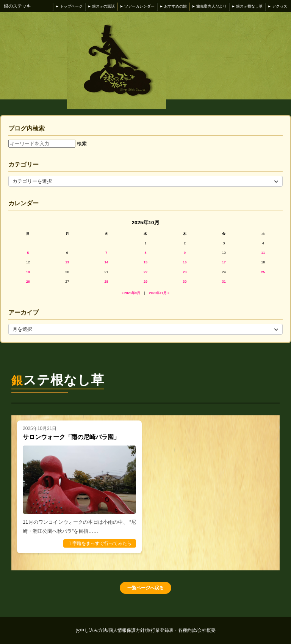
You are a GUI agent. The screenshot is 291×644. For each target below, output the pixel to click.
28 (106, 282)
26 (28, 282)
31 (224, 282)
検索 (82, 144)
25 (263, 272)
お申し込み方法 (92, 630)
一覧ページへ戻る (145, 588)
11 (263, 253)
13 (67, 262)
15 (145, 262)
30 (185, 282)
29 (145, 282)
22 (145, 272)
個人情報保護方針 (127, 630)
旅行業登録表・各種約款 (172, 630)
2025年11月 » (159, 293)
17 (224, 262)
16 (185, 262)
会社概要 (207, 630)
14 (106, 262)
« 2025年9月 (131, 293)
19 (28, 272)
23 (185, 272)
